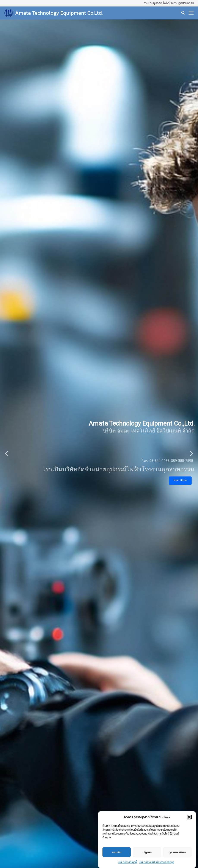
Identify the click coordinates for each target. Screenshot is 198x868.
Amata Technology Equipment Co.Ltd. (59, 13)
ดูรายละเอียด (177, 858)
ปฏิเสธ (147, 858)
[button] (189, 823)
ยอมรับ (117, 858)
